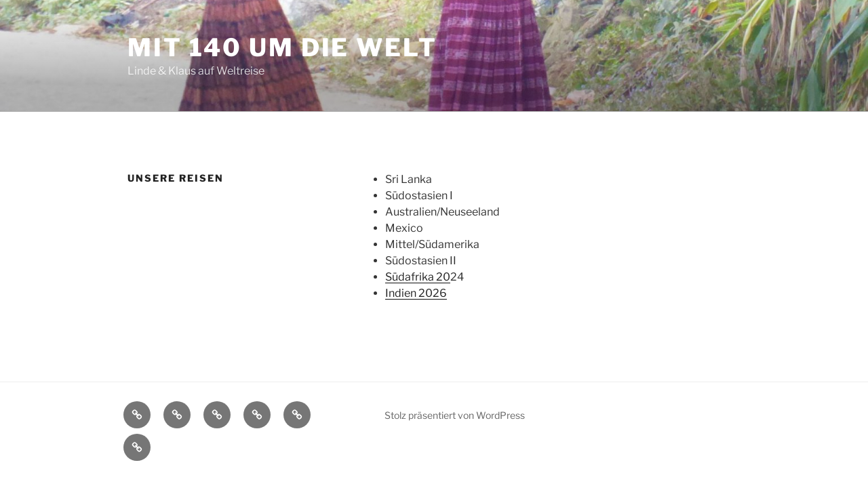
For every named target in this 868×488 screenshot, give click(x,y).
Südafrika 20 (418, 277)
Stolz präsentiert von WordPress (455, 415)
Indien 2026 (416, 293)
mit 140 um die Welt (282, 47)
